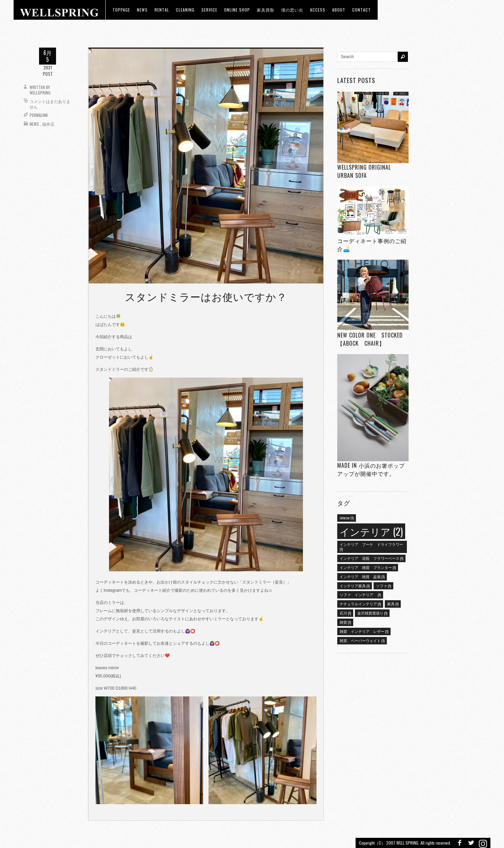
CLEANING (185, 10)
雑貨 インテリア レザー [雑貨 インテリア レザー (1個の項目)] (364, 631)
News (34, 124)
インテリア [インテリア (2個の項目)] (371, 531)
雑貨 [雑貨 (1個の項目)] (345, 622)
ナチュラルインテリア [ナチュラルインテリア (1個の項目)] (360, 604)
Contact (362, 10)
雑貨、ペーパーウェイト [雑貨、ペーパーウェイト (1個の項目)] (362, 640)
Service (209, 10)
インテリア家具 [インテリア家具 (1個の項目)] (355, 586)
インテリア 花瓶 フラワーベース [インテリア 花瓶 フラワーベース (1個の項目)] (371, 558)
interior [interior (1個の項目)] (347, 518)
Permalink (39, 115)
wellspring (40, 93)
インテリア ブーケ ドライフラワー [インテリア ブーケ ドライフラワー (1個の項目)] (371, 547)
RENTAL (162, 10)
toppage (121, 10)
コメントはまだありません (50, 104)
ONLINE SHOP (237, 10)
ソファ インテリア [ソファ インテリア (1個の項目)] (360, 594)
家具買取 (266, 10)
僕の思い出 (292, 10)
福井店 (48, 124)
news (142, 10)
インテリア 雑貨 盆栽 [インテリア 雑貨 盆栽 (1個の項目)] (362, 576)
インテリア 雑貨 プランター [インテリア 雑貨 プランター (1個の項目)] (368, 567)
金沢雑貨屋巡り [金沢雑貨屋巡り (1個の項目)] (372, 613)
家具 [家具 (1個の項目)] (393, 604)
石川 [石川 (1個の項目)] (345, 613)
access (318, 10)
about (339, 10)
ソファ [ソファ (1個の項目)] (383, 586)
